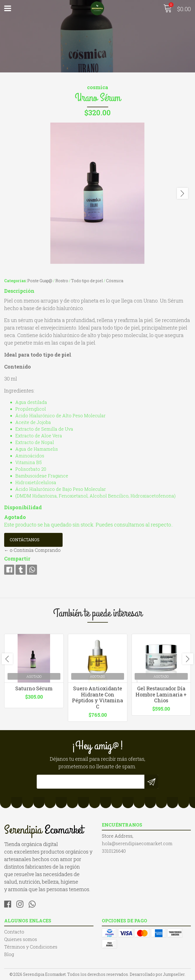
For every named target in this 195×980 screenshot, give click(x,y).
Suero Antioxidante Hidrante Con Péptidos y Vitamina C (97, 697)
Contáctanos (25, 540)
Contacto (14, 932)
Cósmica (115, 281)
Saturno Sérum (34, 688)
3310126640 (114, 851)
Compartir (17, 559)
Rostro (62, 281)
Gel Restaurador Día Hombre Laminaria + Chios (161, 694)
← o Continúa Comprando (32, 550)
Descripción (19, 291)
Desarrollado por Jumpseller (157, 974)
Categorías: (15, 281)
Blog (9, 954)
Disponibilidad (23, 507)
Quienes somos (21, 939)
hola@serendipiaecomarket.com (137, 843)
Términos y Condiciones (31, 947)
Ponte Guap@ (40, 281)
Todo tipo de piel (87, 281)
